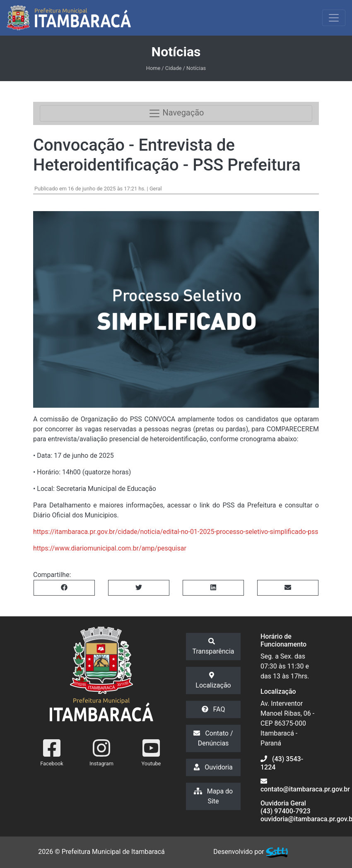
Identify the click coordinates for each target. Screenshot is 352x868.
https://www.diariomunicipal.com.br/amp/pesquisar (110, 548)
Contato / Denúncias (213, 738)
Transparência (213, 647)
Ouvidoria (213, 767)
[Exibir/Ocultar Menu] (334, 18)
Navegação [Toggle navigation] (176, 113)
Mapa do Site (213, 796)
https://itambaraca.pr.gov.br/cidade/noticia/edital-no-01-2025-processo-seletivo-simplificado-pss (176, 532)
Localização (213, 680)
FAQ (213, 709)
